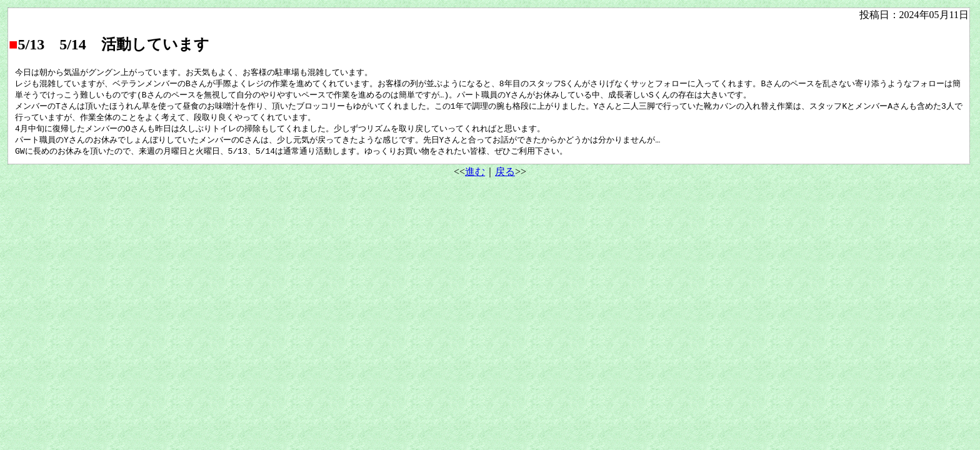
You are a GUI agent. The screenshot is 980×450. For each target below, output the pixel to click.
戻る (505, 177)
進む (475, 177)
